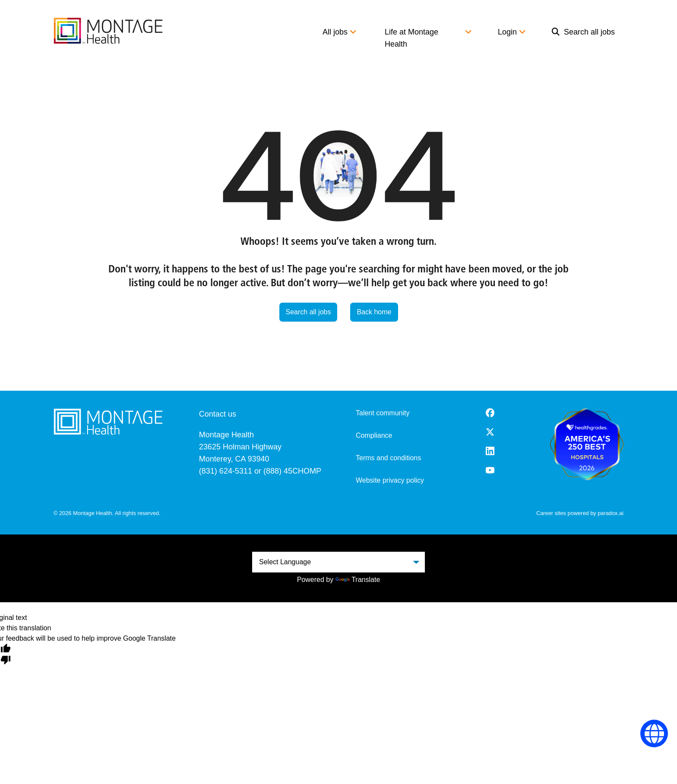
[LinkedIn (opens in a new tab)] (490, 451)
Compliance (374, 435)
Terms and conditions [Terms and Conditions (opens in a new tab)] (388, 458)
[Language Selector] (654, 734)
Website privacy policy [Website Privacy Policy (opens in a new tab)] (390, 480)
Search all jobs (583, 32)
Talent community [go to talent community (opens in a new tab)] (383, 413)
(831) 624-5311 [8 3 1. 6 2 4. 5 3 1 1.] (226, 471)
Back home (374, 312)
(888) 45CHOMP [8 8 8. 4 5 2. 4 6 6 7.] (292, 471)
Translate (358, 580)
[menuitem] (583, 38)
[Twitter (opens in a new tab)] (490, 432)
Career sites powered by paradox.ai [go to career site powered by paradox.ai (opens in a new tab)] (580, 513)
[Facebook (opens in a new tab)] (490, 413)
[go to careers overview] (108, 31)
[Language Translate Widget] (338, 562)
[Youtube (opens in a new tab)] (490, 470)
